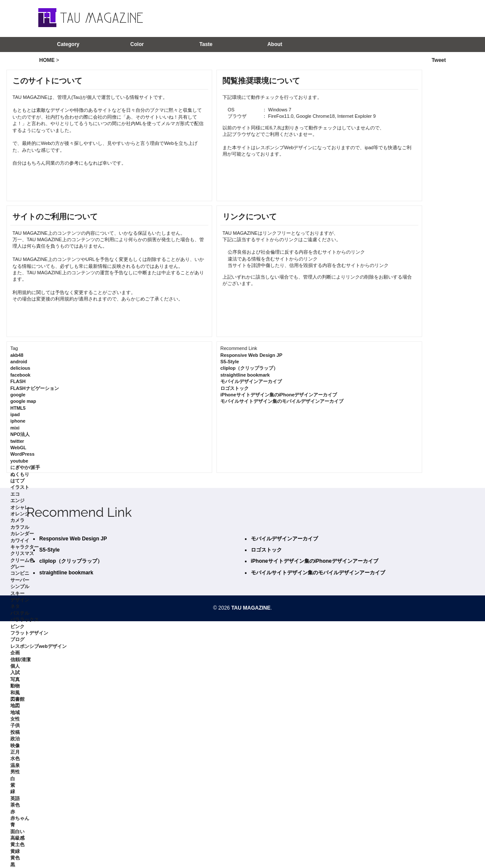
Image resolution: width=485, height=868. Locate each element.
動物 (15, 686)
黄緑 (15, 851)
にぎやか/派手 (25, 467)
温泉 (15, 765)
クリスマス (22, 553)
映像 (15, 745)
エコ (15, 494)
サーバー (20, 580)
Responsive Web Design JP (251, 355)
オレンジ (20, 514)
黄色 (15, 858)
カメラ (17, 520)
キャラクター (25, 547)
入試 (15, 672)
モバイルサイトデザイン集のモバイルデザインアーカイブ (282, 401)
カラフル (20, 527)
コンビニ (20, 573)
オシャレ (20, 507)
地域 (15, 712)
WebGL (18, 448)
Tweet (439, 60)
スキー (17, 593)
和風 (15, 693)
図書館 (17, 699)
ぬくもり (20, 474)
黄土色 (17, 844)
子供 (15, 725)
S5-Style (230, 362)
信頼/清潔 (20, 659)
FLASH (18, 381)
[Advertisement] (333, 18)
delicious (20, 368)
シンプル (20, 586)
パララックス (25, 620)
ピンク (17, 626)
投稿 (15, 732)
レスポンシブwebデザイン (39, 646)
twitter (17, 441)
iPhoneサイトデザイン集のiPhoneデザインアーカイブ (279, 395)
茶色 (15, 805)
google (18, 395)
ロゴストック (235, 388)
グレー (17, 567)
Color (137, 44)
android (19, 362)
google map (23, 401)
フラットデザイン (29, 633)
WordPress (22, 454)
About (275, 44)
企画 (15, 653)
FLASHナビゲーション (35, 388)
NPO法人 (20, 434)
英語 (15, 798)
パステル (20, 613)
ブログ (17, 639)
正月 (15, 752)
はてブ (17, 481)
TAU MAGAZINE (251, 608)
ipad (15, 414)
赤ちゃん (20, 818)
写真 (15, 679)
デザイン (20, 600)
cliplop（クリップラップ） (249, 368)
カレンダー (22, 534)
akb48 (17, 355)
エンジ (17, 500)
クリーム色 (22, 560)
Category (68, 44)
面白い (17, 831)
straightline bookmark (245, 375)
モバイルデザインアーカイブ (251, 381)
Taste (206, 44)
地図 (15, 705)
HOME (47, 60)
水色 (15, 758)
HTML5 (18, 408)
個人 (15, 666)
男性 (15, 772)
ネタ (15, 606)
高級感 (17, 838)
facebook (20, 375)
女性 (15, 719)
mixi (15, 428)
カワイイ (20, 540)
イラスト (20, 487)
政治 (15, 739)
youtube (19, 461)
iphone (18, 421)
